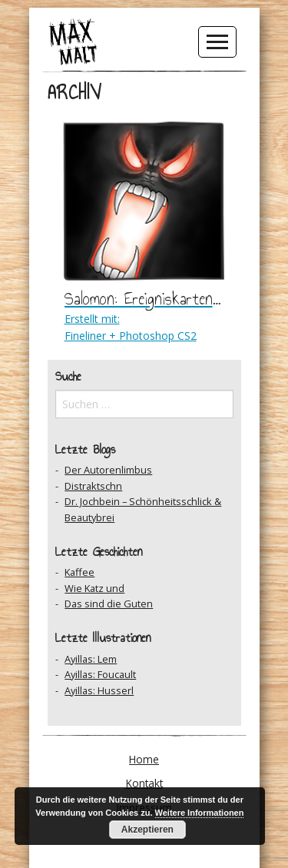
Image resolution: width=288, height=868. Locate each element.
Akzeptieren (147, 830)
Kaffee (79, 572)
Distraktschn (93, 486)
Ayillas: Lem (91, 659)
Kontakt (144, 783)
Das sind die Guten (109, 604)
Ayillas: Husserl (99, 690)
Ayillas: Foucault (100, 674)
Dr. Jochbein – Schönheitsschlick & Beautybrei (143, 509)
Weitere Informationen (200, 813)
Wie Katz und (94, 588)
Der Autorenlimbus (108, 470)
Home (144, 759)
